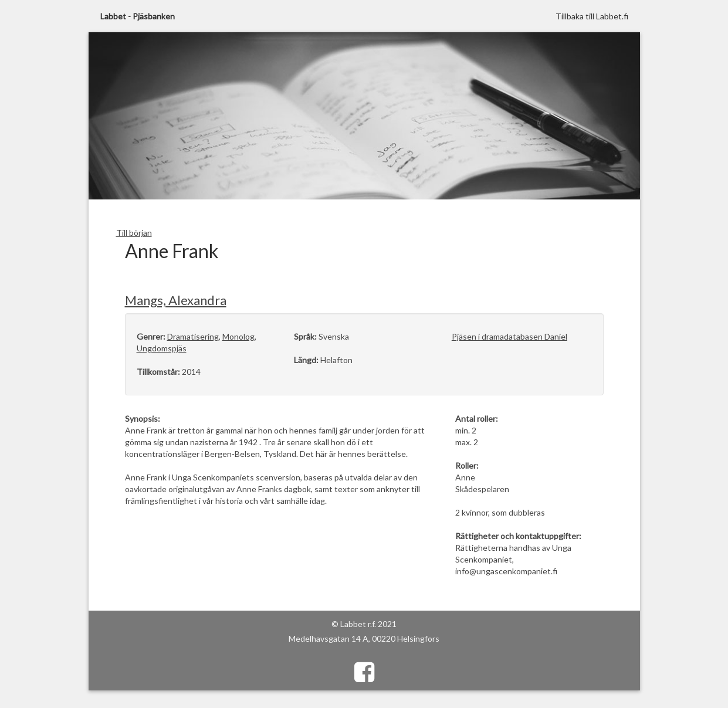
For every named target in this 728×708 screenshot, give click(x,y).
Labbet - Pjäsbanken (138, 16)
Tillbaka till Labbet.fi (592, 16)
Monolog (238, 336)
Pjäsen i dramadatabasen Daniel (509, 336)
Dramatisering (193, 336)
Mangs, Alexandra (176, 300)
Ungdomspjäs (162, 348)
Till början (134, 233)
